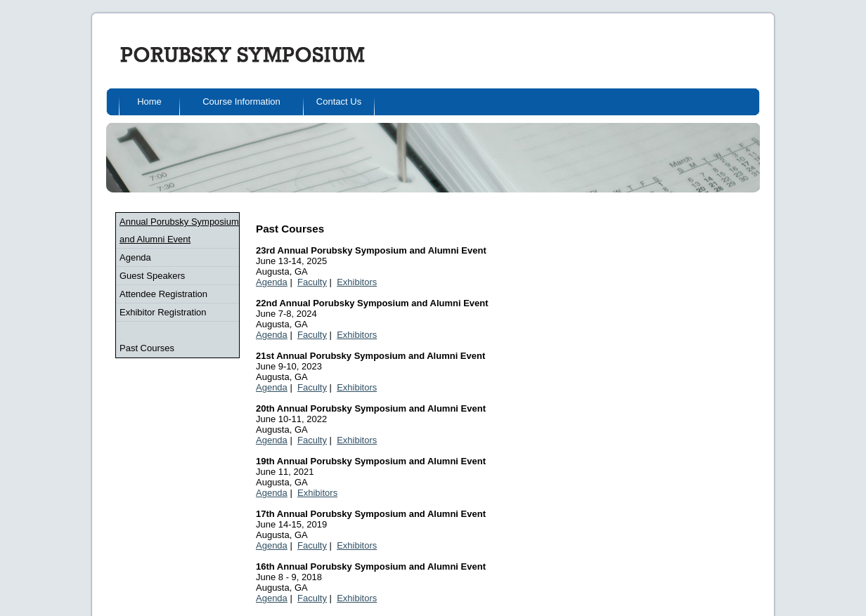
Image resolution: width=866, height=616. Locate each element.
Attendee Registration (163, 294)
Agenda (135, 257)
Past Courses (147, 348)
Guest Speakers (152, 276)
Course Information (241, 101)
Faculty (312, 282)
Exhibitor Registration (163, 312)
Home (149, 101)
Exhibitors (357, 282)
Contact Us (339, 101)
